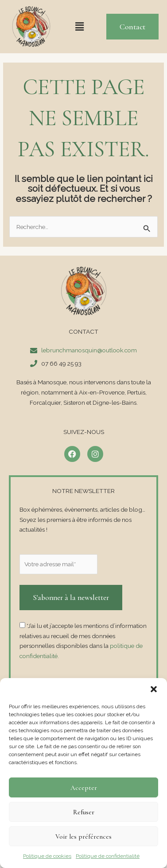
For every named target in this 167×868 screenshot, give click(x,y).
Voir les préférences (83, 836)
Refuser (84, 812)
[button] (154, 689)
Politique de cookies (47, 856)
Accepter (84, 788)
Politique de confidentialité (108, 856)
